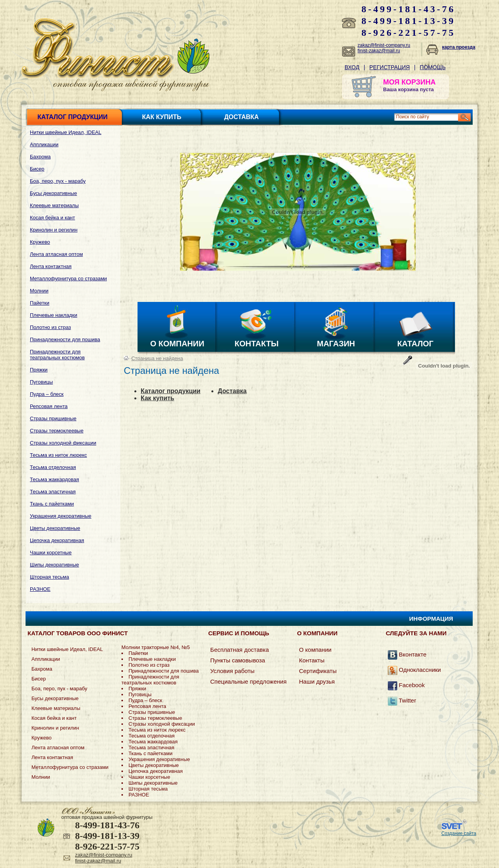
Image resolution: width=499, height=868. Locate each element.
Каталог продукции (72, 117)
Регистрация (390, 67)
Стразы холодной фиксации (63, 443)
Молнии (39, 291)
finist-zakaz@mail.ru (379, 51)
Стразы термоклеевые (57, 431)
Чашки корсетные (51, 553)
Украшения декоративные (61, 516)
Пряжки (39, 370)
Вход (352, 67)
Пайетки (40, 303)
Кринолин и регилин (54, 230)
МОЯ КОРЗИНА (409, 82)
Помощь (433, 67)
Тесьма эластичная (53, 492)
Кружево (40, 242)
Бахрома (40, 157)
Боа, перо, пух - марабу (58, 181)
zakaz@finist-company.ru (384, 45)
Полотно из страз (50, 327)
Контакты (257, 344)
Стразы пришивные (53, 418)
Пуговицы (41, 382)
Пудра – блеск (47, 394)
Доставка (241, 117)
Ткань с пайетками (52, 504)
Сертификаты (318, 671)
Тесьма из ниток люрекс (58, 455)
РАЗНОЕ (40, 589)
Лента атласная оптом (56, 254)
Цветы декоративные (55, 528)
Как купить (162, 117)
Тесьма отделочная (53, 467)
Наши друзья (317, 681)
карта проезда (459, 47)
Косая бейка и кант (52, 218)
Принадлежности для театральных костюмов (57, 355)
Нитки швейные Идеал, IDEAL (66, 132)
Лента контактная (51, 266)
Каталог (415, 344)
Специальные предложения (248, 681)
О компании (177, 344)
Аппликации (44, 144)
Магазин (336, 344)
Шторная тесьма (50, 577)
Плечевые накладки (53, 315)
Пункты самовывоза (238, 660)
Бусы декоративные (53, 193)
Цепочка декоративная (57, 540)
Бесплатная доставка (239, 650)
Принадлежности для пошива (65, 339)
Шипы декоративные (54, 565)
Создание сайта (459, 833)
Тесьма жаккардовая (54, 479)
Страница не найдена (157, 358)
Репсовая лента (49, 406)
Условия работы (232, 671)
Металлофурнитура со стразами (68, 279)
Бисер (37, 169)
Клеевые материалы (54, 205)
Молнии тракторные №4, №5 (156, 647)
